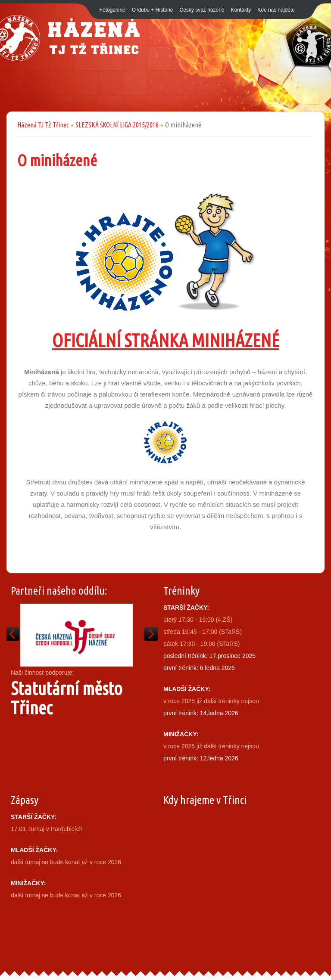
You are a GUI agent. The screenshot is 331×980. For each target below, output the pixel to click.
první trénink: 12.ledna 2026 (201, 758)
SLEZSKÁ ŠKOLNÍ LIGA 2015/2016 (117, 125)
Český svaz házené (202, 10)
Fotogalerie (112, 10)
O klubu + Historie (153, 10)
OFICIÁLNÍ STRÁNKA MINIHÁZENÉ (166, 340)
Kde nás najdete (276, 10)
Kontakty (241, 10)
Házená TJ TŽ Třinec (43, 125)
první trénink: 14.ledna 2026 (201, 713)
